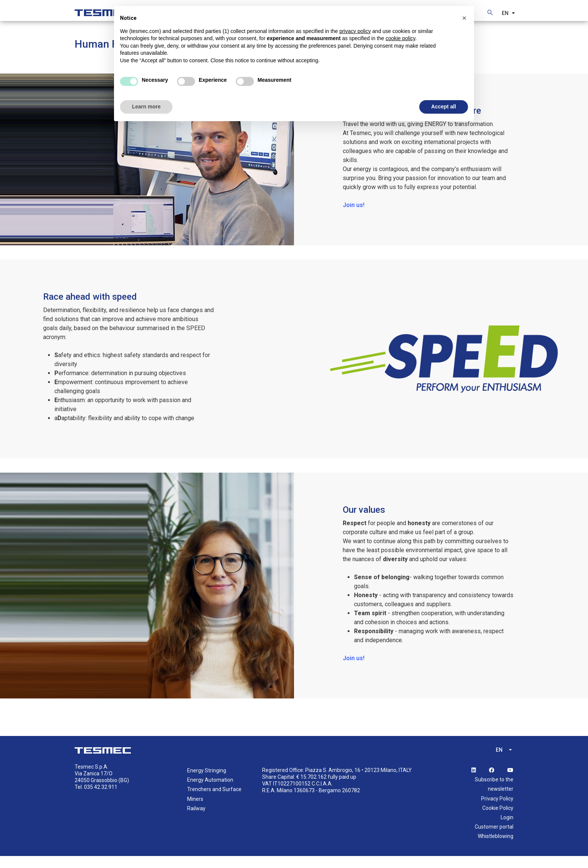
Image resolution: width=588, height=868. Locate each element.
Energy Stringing (207, 782)
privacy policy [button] (355, 31)
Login (507, 829)
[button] (464, 18)
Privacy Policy (497, 810)
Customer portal (494, 838)
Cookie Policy (498, 820)
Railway (196, 820)
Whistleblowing (496, 848)
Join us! (354, 217)
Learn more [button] (146, 107)
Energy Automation (210, 791)
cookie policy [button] (400, 38)
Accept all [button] (444, 107)
